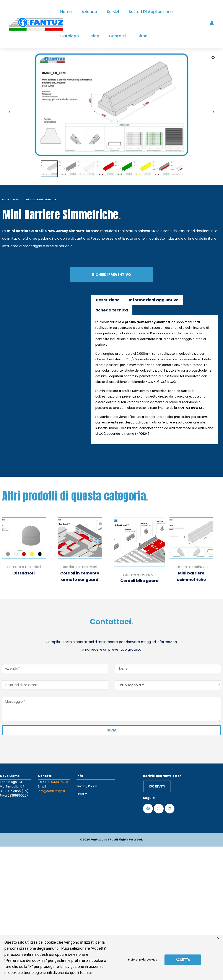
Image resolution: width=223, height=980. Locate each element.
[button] (213, 58)
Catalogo (70, 36)
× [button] (218, 938)
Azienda (89, 12)
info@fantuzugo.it (52, 791)
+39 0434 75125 (56, 782)
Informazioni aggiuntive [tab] (154, 300)
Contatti (117, 36)
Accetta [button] (183, 960)
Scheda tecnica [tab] (112, 310)
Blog (95, 36)
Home (66, 12)
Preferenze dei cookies (142, 960)
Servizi (113, 12)
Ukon (142, 36)
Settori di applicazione (151, 12)
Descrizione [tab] (108, 300)
